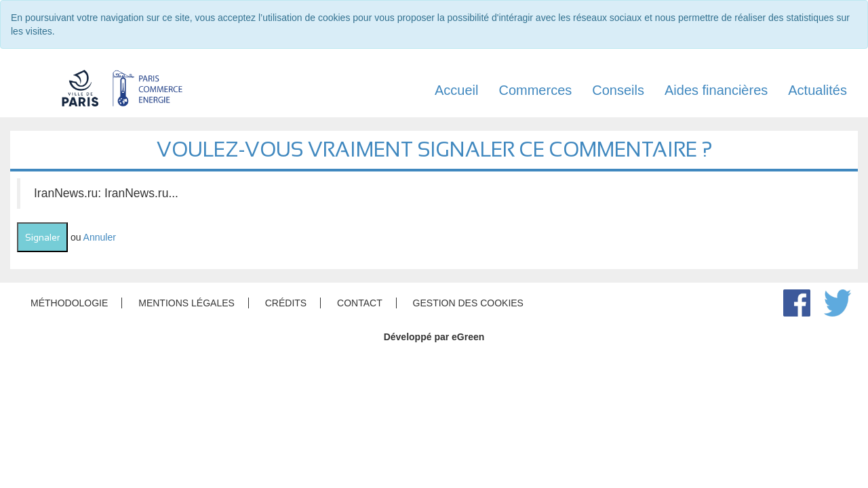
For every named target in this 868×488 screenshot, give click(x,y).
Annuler (100, 237)
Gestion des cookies (468, 303)
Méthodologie (69, 303)
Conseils (618, 90)
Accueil (456, 90)
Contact (360, 303)
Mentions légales (186, 303)
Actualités (817, 90)
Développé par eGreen (434, 337)
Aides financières (716, 90)
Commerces (535, 90)
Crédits (286, 303)
